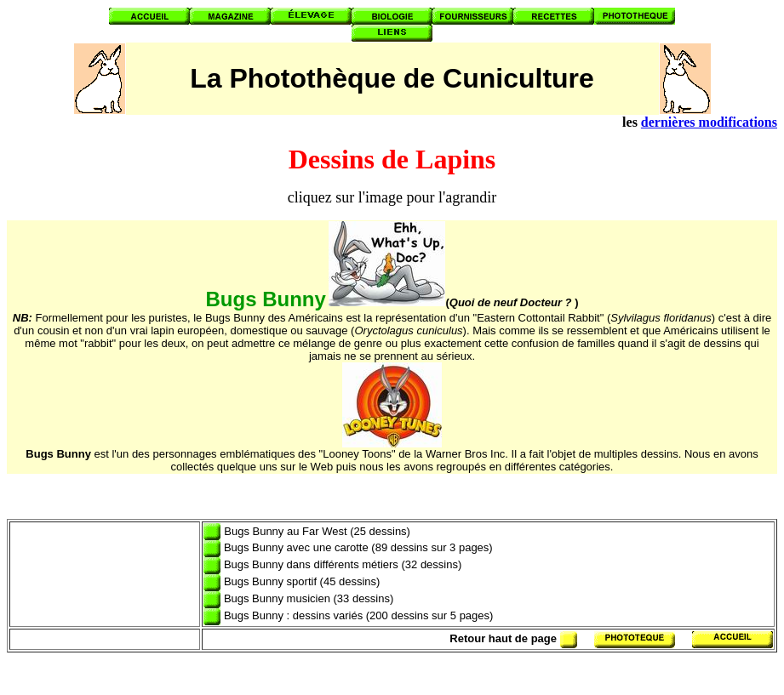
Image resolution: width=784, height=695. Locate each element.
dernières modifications (709, 122)
